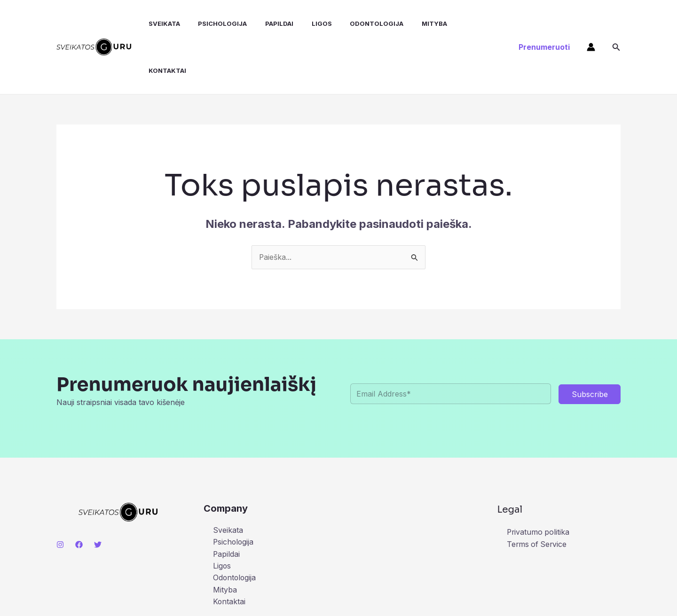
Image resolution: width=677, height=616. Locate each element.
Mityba (411, 23)
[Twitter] (98, 498)
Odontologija (356, 23)
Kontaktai (457, 23)
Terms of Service (538, 497)
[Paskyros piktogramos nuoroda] (591, 23)
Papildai (265, 23)
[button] (544, 23)
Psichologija (212, 23)
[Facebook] (79, 498)
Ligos (304, 23)
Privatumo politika (539, 485)
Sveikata (156, 23)
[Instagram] (60, 498)
